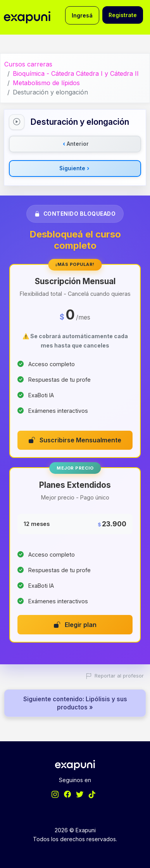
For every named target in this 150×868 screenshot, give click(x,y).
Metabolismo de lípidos (46, 83)
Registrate (123, 15)
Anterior (76, 144)
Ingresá (82, 15)
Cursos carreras (28, 64)
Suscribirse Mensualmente (75, 440)
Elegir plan (75, 625)
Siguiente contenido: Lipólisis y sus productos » (75, 703)
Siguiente (74, 168)
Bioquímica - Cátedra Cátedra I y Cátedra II (76, 73)
